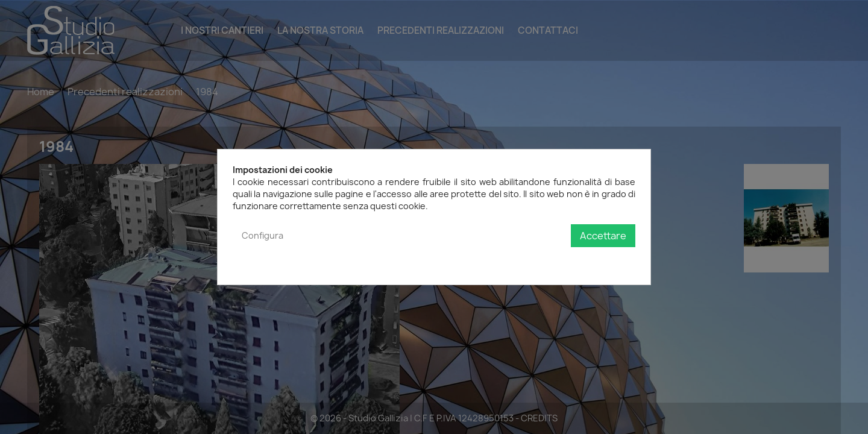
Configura (263, 235)
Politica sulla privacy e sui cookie (570, 260)
